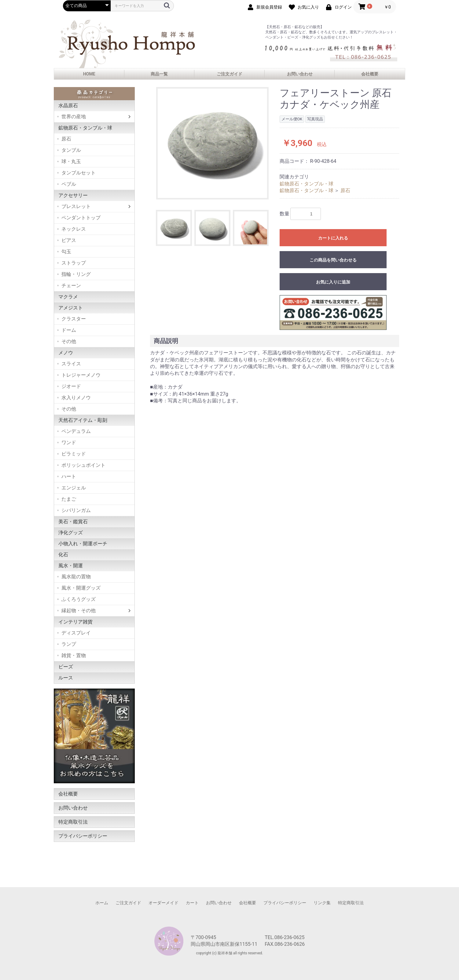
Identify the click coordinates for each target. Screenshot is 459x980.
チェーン (71, 285)
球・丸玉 (71, 161)
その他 (69, 341)
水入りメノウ (76, 398)
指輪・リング (76, 274)
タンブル (71, 150)
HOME (89, 74)
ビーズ (66, 667)
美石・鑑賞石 (73, 522)
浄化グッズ (71, 533)
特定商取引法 (73, 822)
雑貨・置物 (74, 655)
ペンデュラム (76, 431)
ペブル (69, 184)
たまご (69, 499)
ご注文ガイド (230, 74)
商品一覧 (159, 74)
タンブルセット (79, 173)
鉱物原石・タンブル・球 (85, 128)
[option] (212, 143)
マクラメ (68, 297)
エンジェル (74, 488)
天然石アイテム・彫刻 (83, 420)
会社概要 (370, 74)
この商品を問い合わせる (333, 260)
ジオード (71, 386)
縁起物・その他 (79, 611)
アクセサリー (73, 195)
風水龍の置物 (76, 577)
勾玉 (66, 252)
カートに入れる (333, 238)
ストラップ (74, 263)
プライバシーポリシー (83, 836)
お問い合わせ (300, 74)
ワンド (69, 442)
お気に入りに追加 (333, 282)
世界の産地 (74, 117)
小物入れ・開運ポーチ (83, 544)
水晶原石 (68, 106)
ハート (69, 476)
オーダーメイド (163, 903)
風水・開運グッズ (81, 588)
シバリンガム (76, 510)
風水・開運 (71, 566)
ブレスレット (76, 206)
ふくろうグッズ (79, 599)
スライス (71, 364)
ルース (66, 678)
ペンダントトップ (81, 218)
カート (192, 903)
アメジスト (71, 308)
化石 (63, 555)
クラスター (74, 319)
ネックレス (74, 229)
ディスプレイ (76, 633)
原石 (66, 139)
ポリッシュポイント (83, 465)
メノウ (66, 353)
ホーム (102, 903)
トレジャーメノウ (81, 375)
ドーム (69, 330)
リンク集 (322, 903)
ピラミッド (74, 454)
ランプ (69, 644)
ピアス (69, 240)
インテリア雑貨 (75, 622)
